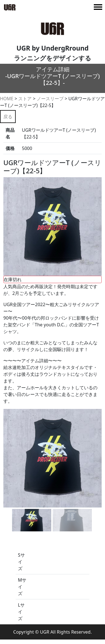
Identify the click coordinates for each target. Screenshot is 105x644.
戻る (8, 117)
